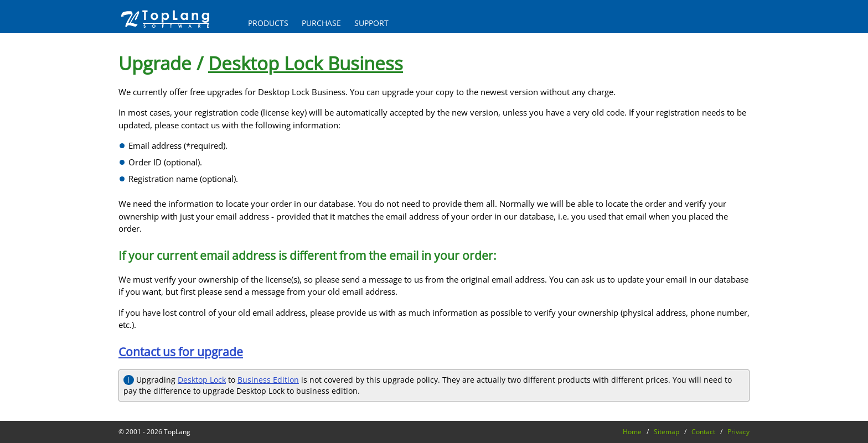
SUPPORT (371, 23)
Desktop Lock (202, 380)
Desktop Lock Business (306, 63)
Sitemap (666, 432)
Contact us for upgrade (181, 352)
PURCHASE (321, 23)
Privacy (738, 432)
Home (632, 432)
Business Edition (268, 380)
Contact (703, 432)
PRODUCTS (268, 23)
